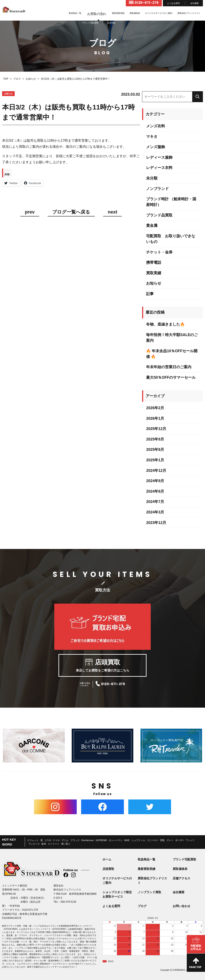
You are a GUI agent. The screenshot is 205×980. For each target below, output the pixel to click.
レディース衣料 (159, 168)
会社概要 (195, 3)
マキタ (152, 137)
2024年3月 (155, 512)
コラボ (48, 840)
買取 (162, 840)
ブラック (75, 840)
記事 (150, 294)
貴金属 (152, 226)
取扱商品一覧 (75, 13)
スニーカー (153, 840)
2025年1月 (155, 460)
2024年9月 (155, 481)
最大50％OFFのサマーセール (171, 377)
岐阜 (44, 844)
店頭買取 (108, 869)
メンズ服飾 (156, 147)
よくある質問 (173, 3)
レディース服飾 (159, 157)
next (112, 212)
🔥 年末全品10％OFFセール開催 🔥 (172, 354)
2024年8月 (155, 491)
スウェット (33, 840)
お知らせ (154, 283)
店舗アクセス (182, 878)
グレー (170, 840)
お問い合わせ (182, 906)
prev (30, 212)
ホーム (107, 859)
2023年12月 (156, 523)
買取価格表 (135, 13)
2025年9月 (155, 439)
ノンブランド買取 (149, 892)
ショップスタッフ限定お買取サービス (117, 894)
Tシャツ (190, 840)
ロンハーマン (115, 840)
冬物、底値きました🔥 (165, 324)
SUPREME (101, 840)
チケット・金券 (159, 252)
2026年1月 (155, 418)
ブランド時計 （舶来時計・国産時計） (171, 202)
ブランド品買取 (159, 215)
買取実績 (154, 273)
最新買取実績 (118, 13)
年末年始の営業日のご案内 (169, 367)
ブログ (142, 906)
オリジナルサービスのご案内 (159, 13)
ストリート (54, 844)
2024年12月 (156, 471)
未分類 (152, 178)
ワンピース (34, 844)
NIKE (127, 840)
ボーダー (180, 840)
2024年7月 (155, 502)
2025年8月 (155, 450)
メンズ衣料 (156, 126)
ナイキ (56, 840)
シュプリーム (138, 840)
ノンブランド (157, 189)
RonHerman (88, 840)
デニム (65, 840)
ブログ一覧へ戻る (71, 212)
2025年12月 (156, 429)
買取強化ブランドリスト (189, 13)
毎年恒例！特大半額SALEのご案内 (172, 338)
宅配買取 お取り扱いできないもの (171, 239)
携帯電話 (154, 262)
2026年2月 (155, 408)
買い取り (66, 844)
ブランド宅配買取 (184, 859)
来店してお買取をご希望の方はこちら (102, 666)
